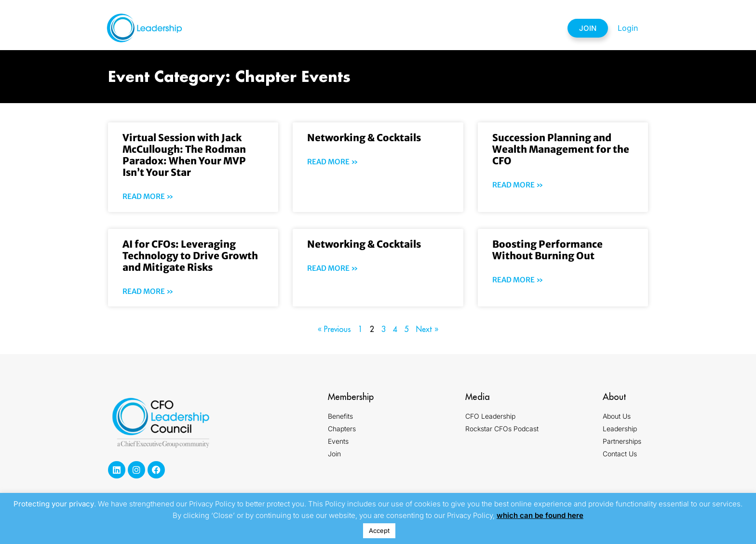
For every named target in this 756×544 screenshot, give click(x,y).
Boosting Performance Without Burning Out (547, 250)
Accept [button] (379, 531)
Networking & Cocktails (364, 138)
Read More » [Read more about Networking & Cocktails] (333, 162)
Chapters (355, 28)
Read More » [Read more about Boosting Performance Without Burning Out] (518, 280)
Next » (427, 329)
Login (628, 28)
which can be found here (540, 515)
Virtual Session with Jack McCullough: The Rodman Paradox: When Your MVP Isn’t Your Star (184, 155)
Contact (530, 28)
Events (408, 28)
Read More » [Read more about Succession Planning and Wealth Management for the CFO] (518, 185)
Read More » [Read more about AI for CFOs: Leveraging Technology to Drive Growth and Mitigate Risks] (148, 291)
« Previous (334, 329)
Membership (296, 28)
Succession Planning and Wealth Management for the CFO (561, 149)
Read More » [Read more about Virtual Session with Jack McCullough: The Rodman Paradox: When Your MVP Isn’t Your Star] (148, 196)
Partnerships (468, 28)
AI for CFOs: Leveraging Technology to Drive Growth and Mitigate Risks (190, 256)
